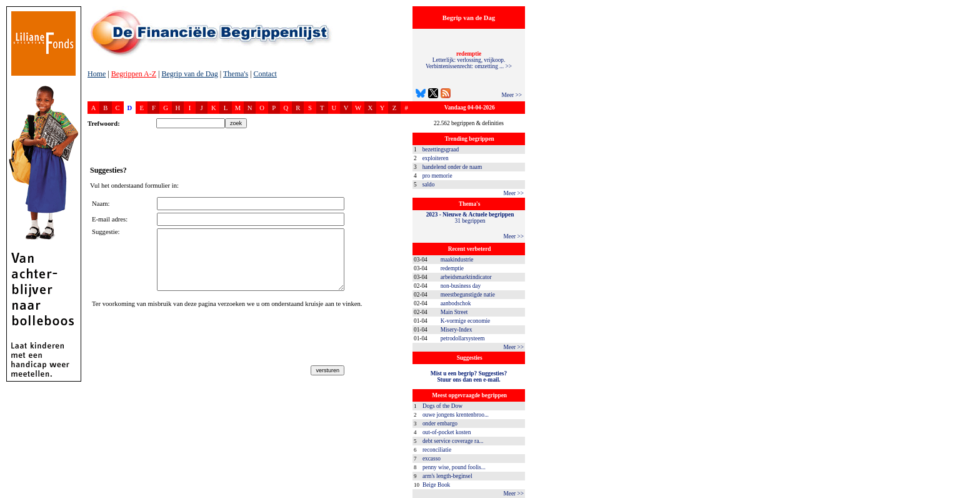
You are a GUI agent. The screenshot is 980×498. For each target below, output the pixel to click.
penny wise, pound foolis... (454, 467)
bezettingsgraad (441, 150)
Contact (265, 74)
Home (97, 74)
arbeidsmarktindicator (466, 277)
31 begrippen (470, 218)
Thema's (236, 74)
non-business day (461, 286)
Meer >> (512, 95)
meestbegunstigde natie (468, 295)
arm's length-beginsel (447, 476)
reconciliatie (437, 450)
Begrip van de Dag (189, 74)
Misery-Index (457, 330)
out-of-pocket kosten (447, 432)
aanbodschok (456, 303)
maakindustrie (457, 260)
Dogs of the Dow (442, 406)
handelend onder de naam (452, 167)
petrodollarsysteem (463, 338)
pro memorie (437, 176)
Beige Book (436, 485)
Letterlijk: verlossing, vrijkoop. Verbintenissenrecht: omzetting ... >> (469, 60)
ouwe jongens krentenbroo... (456, 415)
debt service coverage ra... (453, 441)
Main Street (454, 312)
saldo (429, 185)
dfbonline (968, 495)
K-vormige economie (466, 321)
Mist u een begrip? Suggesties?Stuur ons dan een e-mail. (469, 377)
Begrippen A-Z (134, 74)
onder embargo (440, 424)
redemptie (452, 268)
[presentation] (187, 338)
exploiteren (436, 158)
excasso (432, 459)
